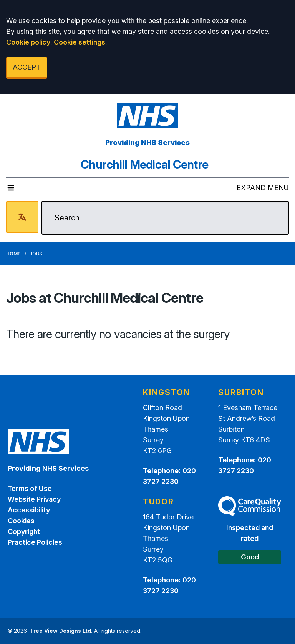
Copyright (24, 531)
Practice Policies (35, 542)
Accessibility (29, 510)
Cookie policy (28, 42)
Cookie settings (80, 42)
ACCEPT (27, 67)
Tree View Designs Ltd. (61, 631)
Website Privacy (34, 499)
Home (13, 254)
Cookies (21, 521)
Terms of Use (30, 488)
